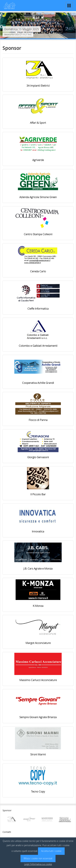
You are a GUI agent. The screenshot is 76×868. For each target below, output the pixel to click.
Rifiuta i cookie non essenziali (38, 858)
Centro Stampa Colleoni (38, 234)
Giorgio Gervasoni (38, 457)
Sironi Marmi (38, 754)
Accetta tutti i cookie (51, 851)
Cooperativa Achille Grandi (38, 383)
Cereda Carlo (38, 271)
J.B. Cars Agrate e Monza (38, 568)
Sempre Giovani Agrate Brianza (38, 717)
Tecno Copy (38, 791)
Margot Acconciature (38, 643)
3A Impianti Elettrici (38, 86)
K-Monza (38, 606)
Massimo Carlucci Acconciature (38, 680)
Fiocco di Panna (38, 420)
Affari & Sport (38, 123)
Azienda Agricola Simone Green (38, 197)
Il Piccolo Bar (38, 494)
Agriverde (38, 160)
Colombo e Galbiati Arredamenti (38, 346)
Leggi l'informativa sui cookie (38, 864)
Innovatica (38, 531)
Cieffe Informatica (38, 309)
